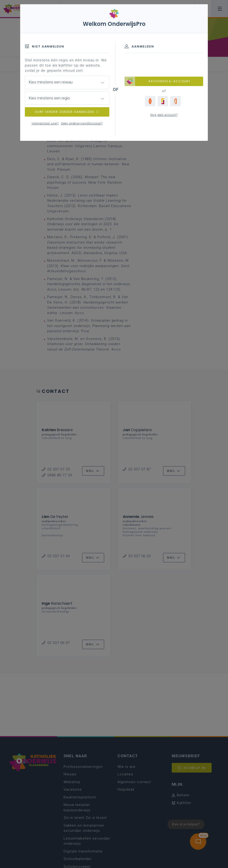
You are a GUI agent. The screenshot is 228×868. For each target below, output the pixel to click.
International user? (45, 123)
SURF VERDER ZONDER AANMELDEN (67, 112)
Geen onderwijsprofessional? (82, 123)
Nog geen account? (164, 115)
